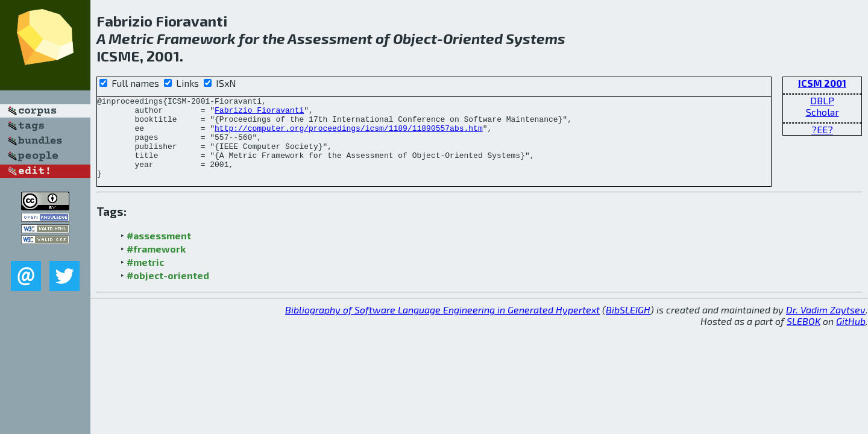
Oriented (473, 38)
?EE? (822, 129)
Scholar (822, 112)
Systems (536, 38)
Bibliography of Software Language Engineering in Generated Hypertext (442, 326)
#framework (156, 265)
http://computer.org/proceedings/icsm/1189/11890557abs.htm (349, 135)
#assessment (159, 252)
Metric (131, 38)
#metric (145, 278)
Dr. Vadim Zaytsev (826, 326)
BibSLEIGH (628, 326)
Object (415, 38)
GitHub (851, 337)
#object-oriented (168, 291)
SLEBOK (804, 337)
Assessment (330, 38)
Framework (196, 38)
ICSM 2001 (822, 83)
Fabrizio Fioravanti (259, 113)
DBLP (822, 100)
